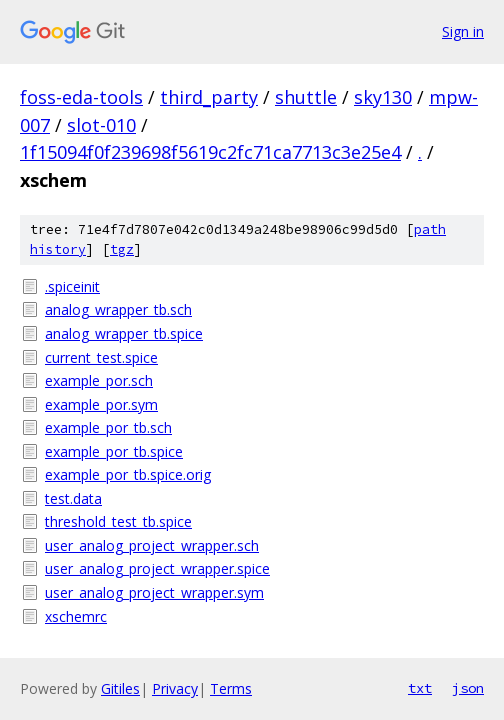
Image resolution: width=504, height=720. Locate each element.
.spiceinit (72, 286)
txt (420, 688)
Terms (231, 688)
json (468, 688)
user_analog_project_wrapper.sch (152, 545)
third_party (209, 97)
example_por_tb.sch (108, 427)
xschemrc (76, 616)
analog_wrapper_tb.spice (124, 333)
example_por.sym (101, 404)
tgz (122, 249)
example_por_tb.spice (114, 451)
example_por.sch (99, 380)
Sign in (463, 31)
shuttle (306, 97)
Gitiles (120, 688)
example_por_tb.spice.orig (128, 474)
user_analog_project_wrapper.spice (157, 568)
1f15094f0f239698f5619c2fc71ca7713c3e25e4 (210, 152)
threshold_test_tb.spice (118, 521)
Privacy (175, 688)
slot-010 (101, 125)
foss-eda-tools (81, 97)
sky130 (383, 97)
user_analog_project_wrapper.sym (154, 592)
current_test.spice (101, 357)
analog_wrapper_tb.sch (118, 309)
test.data (73, 498)
